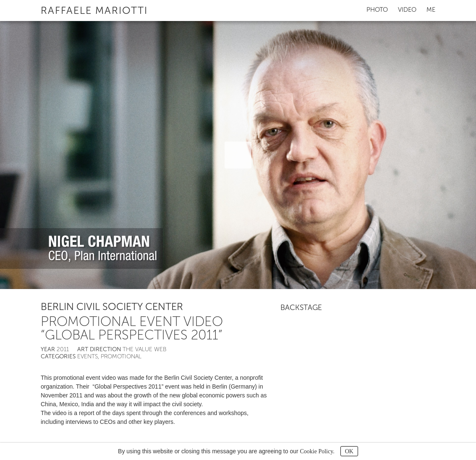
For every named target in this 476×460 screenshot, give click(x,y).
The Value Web (144, 349)
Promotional (121, 356)
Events (88, 356)
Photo (377, 10)
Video (407, 10)
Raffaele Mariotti (94, 10)
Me (431, 10)
